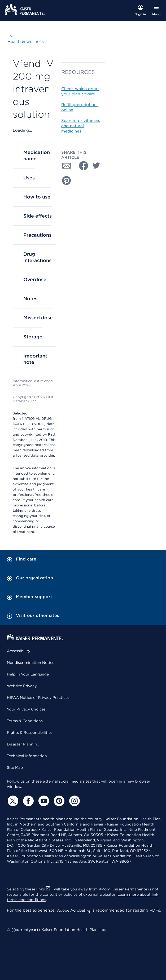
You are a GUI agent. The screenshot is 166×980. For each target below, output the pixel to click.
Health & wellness (26, 41)
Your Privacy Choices (26, 709)
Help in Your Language (28, 674)
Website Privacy (22, 686)
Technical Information (27, 756)
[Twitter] (12, 801)
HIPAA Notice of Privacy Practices (38, 698)
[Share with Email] (67, 166)
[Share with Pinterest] (67, 180)
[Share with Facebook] (81, 166)
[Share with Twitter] (96, 166)
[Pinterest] (58, 801)
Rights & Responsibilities (30, 732)
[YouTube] (43, 801)
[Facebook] (28, 801)
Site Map (15, 767)
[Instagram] (74, 801)
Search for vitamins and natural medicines (81, 126)
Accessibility (19, 651)
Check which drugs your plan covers (80, 91)
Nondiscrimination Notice (31, 663)
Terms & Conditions (25, 721)
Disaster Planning (23, 744)
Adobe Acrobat (74, 910)
